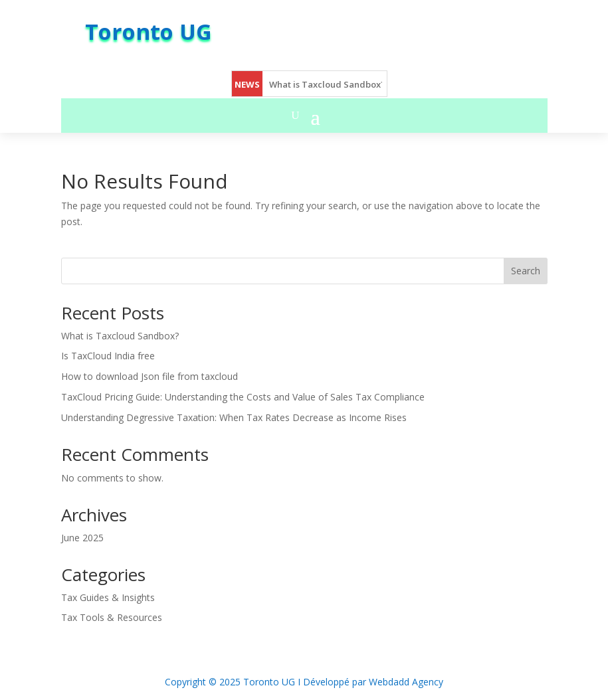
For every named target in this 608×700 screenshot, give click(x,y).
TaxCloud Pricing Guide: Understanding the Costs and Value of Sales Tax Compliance (243, 397)
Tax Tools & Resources (112, 617)
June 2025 (82, 538)
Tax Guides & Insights (108, 597)
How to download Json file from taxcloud (150, 376)
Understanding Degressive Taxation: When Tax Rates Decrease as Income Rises (234, 417)
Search (526, 271)
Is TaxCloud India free (108, 356)
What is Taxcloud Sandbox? (327, 84)
